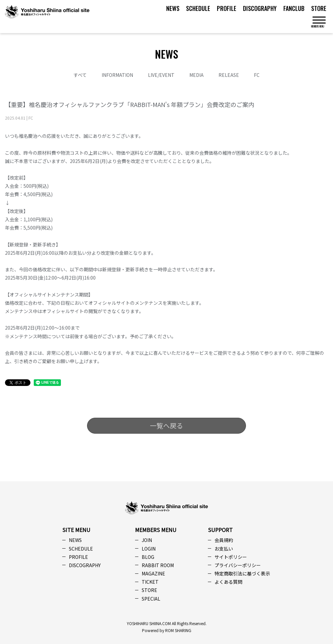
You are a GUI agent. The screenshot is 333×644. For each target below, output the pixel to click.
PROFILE (227, 8)
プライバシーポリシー (238, 565)
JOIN (147, 540)
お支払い (224, 549)
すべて (80, 75)
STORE (319, 8)
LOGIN (149, 549)
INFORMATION (117, 75)
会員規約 (224, 540)
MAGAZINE (153, 573)
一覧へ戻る (166, 426)
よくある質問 (228, 582)
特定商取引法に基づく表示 (242, 573)
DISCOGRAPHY (260, 8)
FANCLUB (294, 8)
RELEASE (229, 75)
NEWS (173, 8)
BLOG (148, 557)
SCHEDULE (198, 8)
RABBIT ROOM (158, 565)
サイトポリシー (231, 557)
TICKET (150, 582)
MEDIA (196, 75)
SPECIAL (151, 599)
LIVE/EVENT (161, 75)
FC (257, 75)
